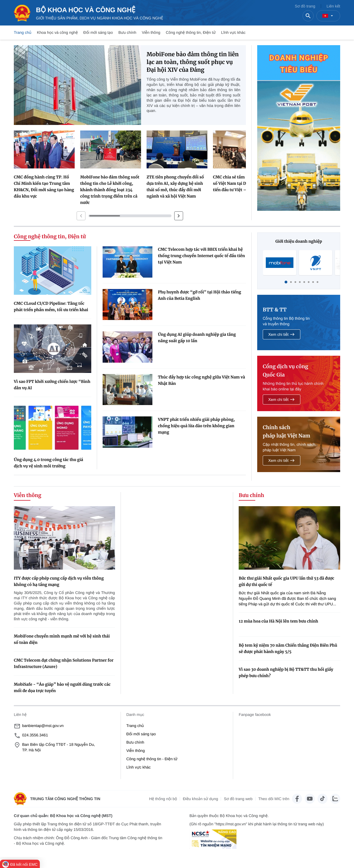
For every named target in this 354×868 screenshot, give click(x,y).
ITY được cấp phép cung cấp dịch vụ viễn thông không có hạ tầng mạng (59, 581)
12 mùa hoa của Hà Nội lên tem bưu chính (278, 621)
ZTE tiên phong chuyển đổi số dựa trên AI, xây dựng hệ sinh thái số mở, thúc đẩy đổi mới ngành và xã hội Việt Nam (175, 187)
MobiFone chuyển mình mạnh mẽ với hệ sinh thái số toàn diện (62, 639)
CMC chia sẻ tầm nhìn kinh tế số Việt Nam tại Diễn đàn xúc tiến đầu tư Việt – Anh (241, 183)
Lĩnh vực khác (233, 32)
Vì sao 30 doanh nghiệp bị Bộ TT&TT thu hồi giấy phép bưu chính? (286, 673)
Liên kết (333, 6)
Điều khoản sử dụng (200, 799)
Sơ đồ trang (305, 6)
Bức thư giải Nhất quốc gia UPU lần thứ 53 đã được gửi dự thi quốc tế (286, 581)
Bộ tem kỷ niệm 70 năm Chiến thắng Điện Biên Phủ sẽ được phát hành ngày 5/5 (288, 648)
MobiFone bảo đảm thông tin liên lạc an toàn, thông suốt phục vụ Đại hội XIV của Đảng (193, 62)
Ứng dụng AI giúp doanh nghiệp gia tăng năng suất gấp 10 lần (197, 338)
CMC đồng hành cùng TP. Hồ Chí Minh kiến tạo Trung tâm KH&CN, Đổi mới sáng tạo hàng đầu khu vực (44, 187)
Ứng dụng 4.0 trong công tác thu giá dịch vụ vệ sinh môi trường (48, 463)
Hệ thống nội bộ (163, 799)
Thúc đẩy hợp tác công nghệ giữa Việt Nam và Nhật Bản (201, 380)
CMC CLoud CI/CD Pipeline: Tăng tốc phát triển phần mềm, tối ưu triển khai (51, 307)
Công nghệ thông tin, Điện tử (191, 32)
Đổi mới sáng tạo (98, 32)
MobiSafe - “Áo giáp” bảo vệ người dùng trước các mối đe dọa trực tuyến (62, 688)
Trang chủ (23, 32)
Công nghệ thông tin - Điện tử (152, 759)
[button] (81, 216)
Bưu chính (127, 32)
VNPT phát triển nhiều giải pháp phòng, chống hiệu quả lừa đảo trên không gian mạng (196, 426)
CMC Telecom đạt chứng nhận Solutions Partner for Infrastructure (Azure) (64, 663)
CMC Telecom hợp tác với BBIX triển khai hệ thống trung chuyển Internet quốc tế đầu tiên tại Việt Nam (201, 256)
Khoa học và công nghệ (57, 32)
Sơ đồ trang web (238, 799)
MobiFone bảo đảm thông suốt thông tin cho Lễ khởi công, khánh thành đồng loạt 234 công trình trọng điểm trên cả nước (110, 190)
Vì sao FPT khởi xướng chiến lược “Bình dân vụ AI (52, 385)
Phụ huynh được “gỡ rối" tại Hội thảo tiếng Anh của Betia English (200, 295)
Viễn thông (151, 32)
